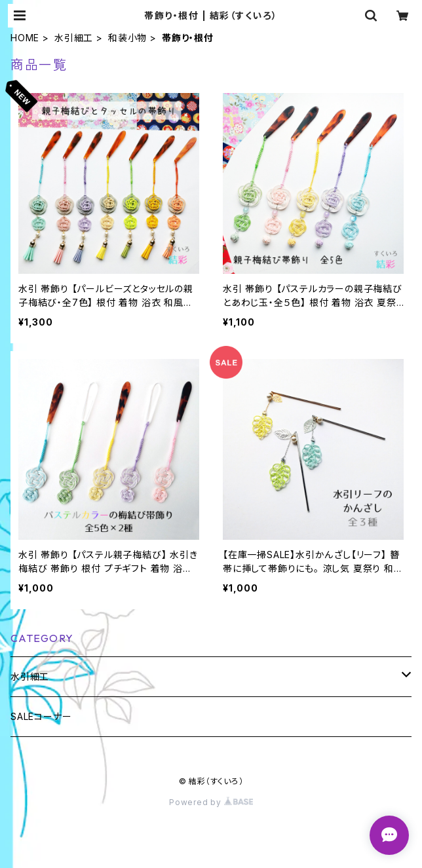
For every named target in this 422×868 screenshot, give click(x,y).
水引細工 (74, 38)
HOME (25, 38)
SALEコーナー (41, 716)
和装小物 (127, 38)
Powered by (211, 802)
